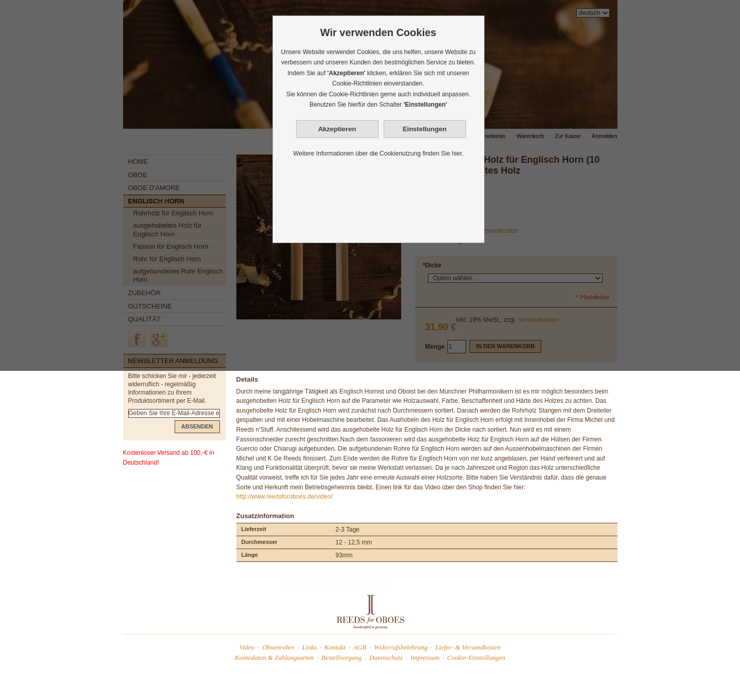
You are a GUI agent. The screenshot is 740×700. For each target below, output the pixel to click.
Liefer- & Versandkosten (468, 647)
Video (247, 647)
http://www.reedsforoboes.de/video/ (285, 497)
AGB (360, 647)
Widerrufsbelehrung (401, 647)
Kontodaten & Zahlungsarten (274, 658)
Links (309, 647)
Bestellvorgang (341, 658)
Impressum (425, 658)
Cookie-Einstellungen (476, 658)
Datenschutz (386, 658)
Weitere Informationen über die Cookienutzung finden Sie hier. (378, 153)
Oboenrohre (278, 647)
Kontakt (335, 647)
